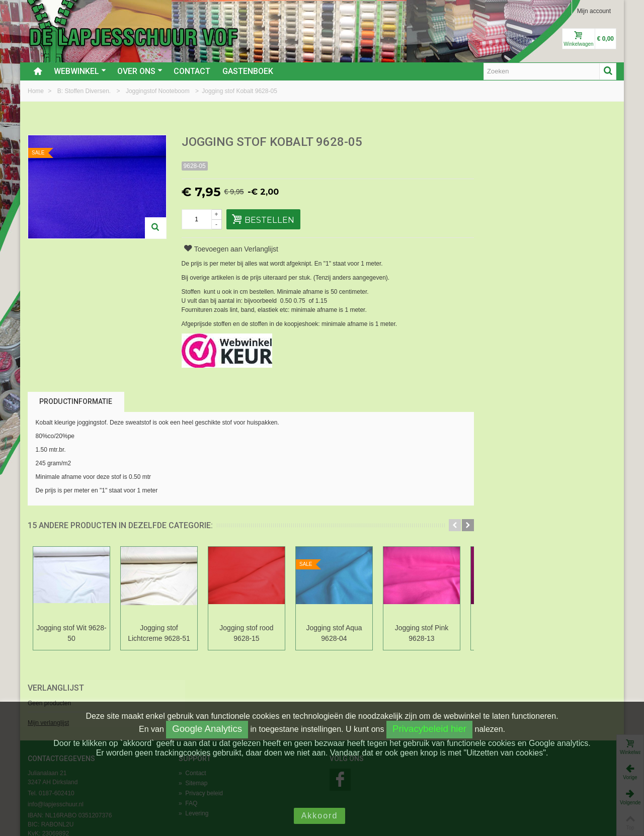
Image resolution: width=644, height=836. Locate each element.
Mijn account (594, 11)
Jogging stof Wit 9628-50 (71, 633)
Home (36, 91)
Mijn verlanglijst (501, 178)
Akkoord (320, 816)
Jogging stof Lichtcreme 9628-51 (159, 633)
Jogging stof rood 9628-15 (246, 633)
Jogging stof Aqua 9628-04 (334, 633)
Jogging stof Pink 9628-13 (422, 633)
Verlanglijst (509, 143)
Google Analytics (207, 729)
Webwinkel (80, 71)
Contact (192, 71)
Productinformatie (76, 401)
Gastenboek (248, 71)
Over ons (140, 71)
